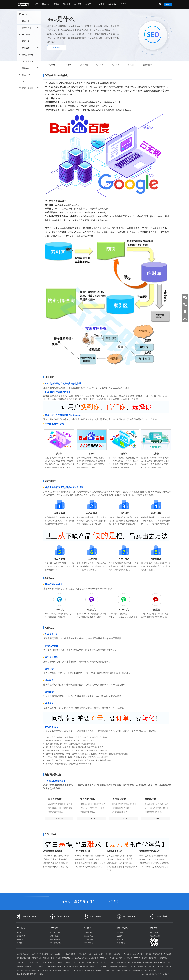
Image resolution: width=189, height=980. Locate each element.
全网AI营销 (123, 967)
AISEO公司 (21, 962)
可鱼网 (33, 954)
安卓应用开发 (88, 936)
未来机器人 (52, 962)
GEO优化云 (84, 967)
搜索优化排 (100, 971)
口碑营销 (100, 4)
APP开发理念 (88, 943)
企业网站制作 (55, 933)
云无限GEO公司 (139, 954)
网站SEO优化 (109, 962)
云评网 (19, 954)
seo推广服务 (94, 958)
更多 (155, 971)
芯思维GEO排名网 (135, 962)
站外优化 (116, 65)
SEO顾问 (29, 34)
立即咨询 (57, 48)
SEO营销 (43, 962)
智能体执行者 (148, 962)
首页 (36, 4)
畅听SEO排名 (87, 962)
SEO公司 (29, 81)
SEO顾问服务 (82, 954)
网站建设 (67, 4)
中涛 (52, 958)
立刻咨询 (113, 901)
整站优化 (20, 933)
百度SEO (29, 75)
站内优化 (100, 65)
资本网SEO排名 (72, 967)
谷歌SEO (29, 48)
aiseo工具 (132, 967)
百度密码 (117, 954)
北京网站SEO (51, 967)
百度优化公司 (142, 967)
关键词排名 (21, 936)
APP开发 (78, 4)
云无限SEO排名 (32, 962)
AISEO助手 (116, 971)
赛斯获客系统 (127, 971)
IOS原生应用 (88, 939)
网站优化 (46, 4)
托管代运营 (148, 65)
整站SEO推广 (37, 971)
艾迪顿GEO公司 (121, 962)
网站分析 (109, 954)
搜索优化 (132, 65)
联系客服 (59, 819)
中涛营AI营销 (163, 958)
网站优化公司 (39, 967)
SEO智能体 (161, 967)
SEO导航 (40, 954)
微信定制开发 (155, 933)
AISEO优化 (61, 967)
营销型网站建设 (56, 943)
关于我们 (125, 4)
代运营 (56, 4)
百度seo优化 (93, 954)
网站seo (29, 68)
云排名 (101, 954)
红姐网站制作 (70, 954)
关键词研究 (83, 65)
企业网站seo (60, 954)
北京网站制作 (90, 971)
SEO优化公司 (29, 61)
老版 (150, 971)
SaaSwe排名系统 (81, 958)
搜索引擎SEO (29, 88)
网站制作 (54, 928)
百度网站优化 (36, 958)
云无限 (108, 971)
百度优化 (29, 41)
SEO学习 (137, 958)
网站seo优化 (98, 962)
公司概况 (120, 933)
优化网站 (152, 967)
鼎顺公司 (26, 954)
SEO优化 (29, 14)
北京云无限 (57, 971)
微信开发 (89, 4)
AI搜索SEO (103, 967)
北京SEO (136, 971)
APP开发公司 (78, 971)
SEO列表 (144, 971)
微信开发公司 (67, 971)
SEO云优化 (104, 958)
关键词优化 (29, 28)
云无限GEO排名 (68, 958)
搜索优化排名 (122, 928)
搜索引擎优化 (29, 54)
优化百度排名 (121, 958)
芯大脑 (148, 954)
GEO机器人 (113, 967)
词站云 (130, 958)
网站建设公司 (25, 958)
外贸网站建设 (55, 939)
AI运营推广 (113, 4)
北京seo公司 (49, 954)
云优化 (28, 971)
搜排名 (112, 958)
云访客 (144, 958)
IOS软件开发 (88, 933)
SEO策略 (67, 65)
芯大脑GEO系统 (160, 962)
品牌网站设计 (55, 936)
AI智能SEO (94, 967)
